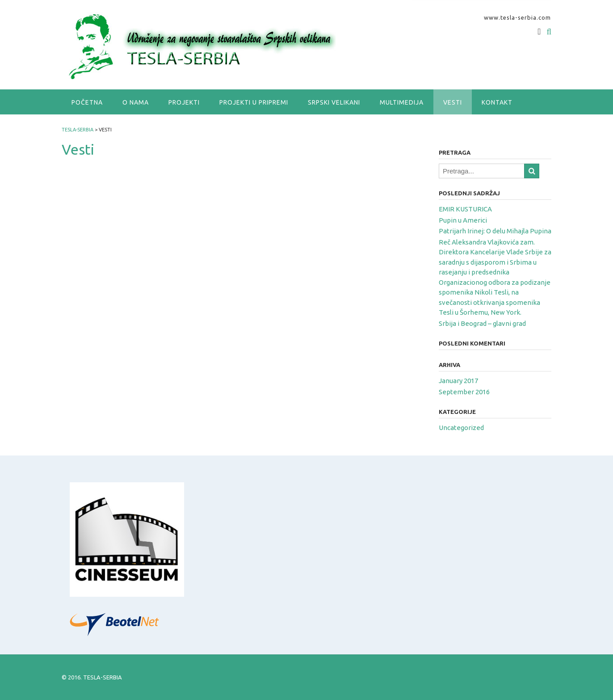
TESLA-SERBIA (103, 677)
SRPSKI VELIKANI (334, 102)
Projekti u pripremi (254, 102)
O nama (136, 102)
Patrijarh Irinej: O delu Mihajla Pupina (495, 231)
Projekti (184, 102)
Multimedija (402, 102)
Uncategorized (461, 428)
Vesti (453, 102)
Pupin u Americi (463, 220)
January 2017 (458, 381)
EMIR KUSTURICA (465, 209)
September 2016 (464, 392)
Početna (87, 102)
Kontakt (497, 102)
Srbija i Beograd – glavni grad (482, 323)
